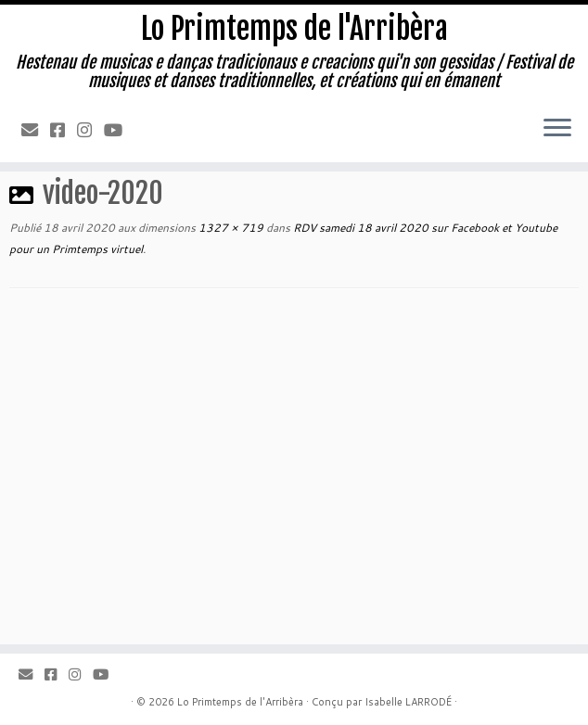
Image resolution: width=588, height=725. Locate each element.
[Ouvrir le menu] (557, 129)
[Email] (36, 130)
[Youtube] (119, 130)
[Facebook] (64, 130)
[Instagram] (90, 130)
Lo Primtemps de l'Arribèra (294, 29)
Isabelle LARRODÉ (408, 702)
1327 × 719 (230, 228)
